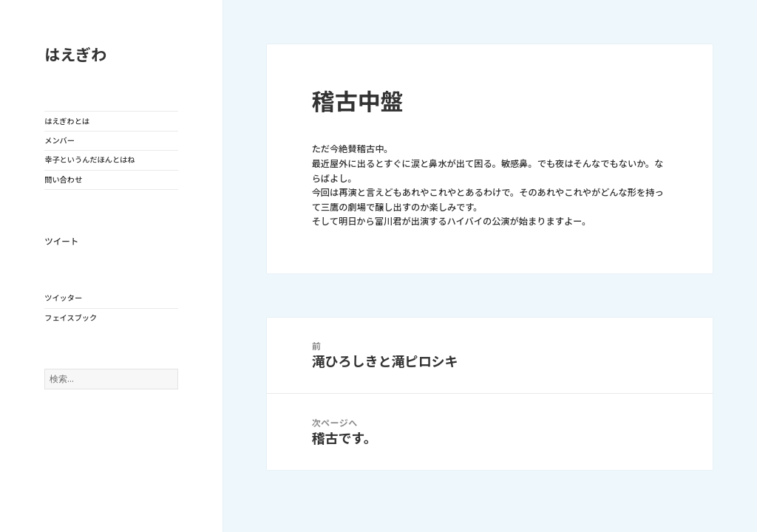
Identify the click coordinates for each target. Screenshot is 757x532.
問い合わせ (63, 180)
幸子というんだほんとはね (89, 160)
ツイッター (63, 298)
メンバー (60, 140)
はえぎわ (75, 55)
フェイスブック (71, 318)
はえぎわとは (67, 121)
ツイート (61, 242)
